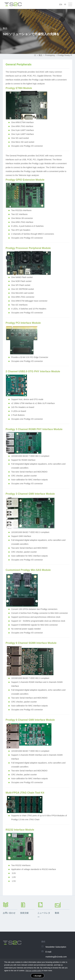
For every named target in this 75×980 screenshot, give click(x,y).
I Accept (37, 976)
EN (61, 4)
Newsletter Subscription (56, 947)
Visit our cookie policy (33, 971)
